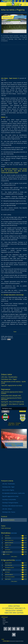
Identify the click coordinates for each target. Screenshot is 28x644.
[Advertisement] (14, 60)
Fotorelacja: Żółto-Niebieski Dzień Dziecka (12, 506)
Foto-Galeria (5, 622)
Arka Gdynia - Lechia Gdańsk (14, 445)
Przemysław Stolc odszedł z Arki (11, 396)
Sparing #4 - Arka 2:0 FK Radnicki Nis (13, 402)
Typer (4, 624)
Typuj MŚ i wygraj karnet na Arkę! (11, 385)
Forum (4, 620)
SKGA (4, 619)
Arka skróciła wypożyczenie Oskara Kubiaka (12, 393)
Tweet (15, 332)
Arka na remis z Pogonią (8, 490)
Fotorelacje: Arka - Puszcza (9, 512)
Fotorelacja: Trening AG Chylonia (10, 503)
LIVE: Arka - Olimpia (7, 509)
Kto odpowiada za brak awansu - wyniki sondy (13, 382)
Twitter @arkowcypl (6, 528)
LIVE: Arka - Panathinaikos (9, 377)
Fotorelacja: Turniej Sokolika (9, 499)
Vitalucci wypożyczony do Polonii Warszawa (11, 399)
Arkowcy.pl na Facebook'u (9, 520)
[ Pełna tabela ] (14, 557)
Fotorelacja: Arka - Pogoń (9, 379)
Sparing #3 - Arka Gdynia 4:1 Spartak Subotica (13, 405)
